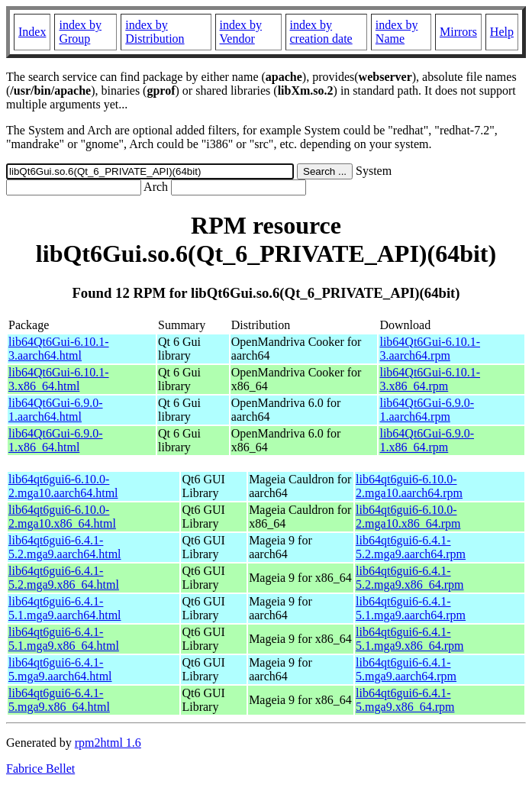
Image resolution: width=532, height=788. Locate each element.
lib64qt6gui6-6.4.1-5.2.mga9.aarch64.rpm (411, 547)
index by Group (80, 32)
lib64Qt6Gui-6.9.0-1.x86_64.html (56, 440)
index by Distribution (155, 32)
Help (502, 32)
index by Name (397, 32)
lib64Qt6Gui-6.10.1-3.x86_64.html (59, 379)
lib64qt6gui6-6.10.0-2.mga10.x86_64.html (62, 517)
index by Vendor (241, 32)
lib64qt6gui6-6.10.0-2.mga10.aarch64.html (63, 486)
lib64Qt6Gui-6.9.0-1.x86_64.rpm (427, 440)
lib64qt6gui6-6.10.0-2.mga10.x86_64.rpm (408, 517)
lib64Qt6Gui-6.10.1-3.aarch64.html (59, 349)
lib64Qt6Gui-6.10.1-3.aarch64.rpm (430, 349)
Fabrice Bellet (40, 769)
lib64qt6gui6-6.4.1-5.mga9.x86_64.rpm (405, 700)
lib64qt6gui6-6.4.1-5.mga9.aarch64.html (60, 669)
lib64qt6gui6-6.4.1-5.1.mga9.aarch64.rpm (411, 608)
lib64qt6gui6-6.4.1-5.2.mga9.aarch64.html (65, 547)
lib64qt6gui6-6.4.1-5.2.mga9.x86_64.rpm (409, 578)
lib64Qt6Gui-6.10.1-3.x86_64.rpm (430, 379)
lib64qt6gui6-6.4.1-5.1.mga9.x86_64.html (64, 639)
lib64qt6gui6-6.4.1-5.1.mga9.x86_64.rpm (409, 639)
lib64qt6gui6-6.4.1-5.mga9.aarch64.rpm (406, 669)
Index (32, 32)
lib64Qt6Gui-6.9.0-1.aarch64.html (56, 410)
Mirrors (458, 32)
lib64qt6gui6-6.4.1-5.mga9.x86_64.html (59, 700)
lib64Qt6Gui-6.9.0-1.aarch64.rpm (427, 410)
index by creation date (321, 32)
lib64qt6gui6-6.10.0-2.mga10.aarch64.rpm (409, 486)
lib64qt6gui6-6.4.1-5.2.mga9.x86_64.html (64, 578)
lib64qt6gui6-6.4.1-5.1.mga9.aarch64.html (65, 608)
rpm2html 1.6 (108, 743)
